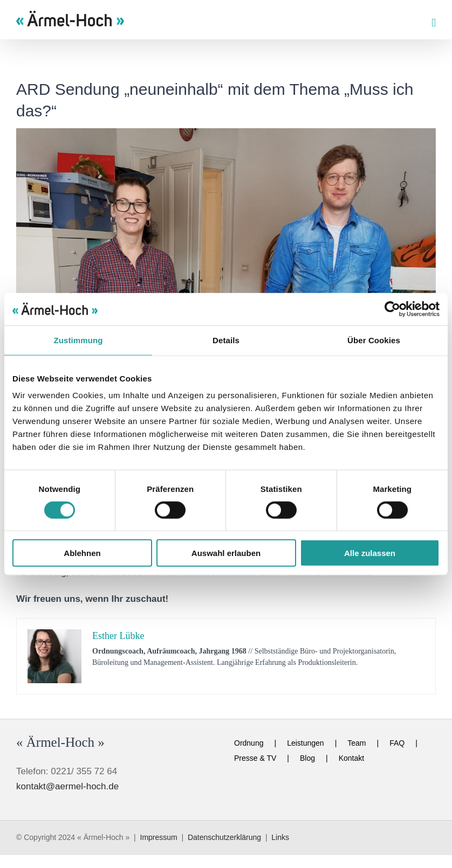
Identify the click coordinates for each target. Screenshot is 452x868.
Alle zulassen (370, 553)
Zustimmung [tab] (78, 340)
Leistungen (306, 743)
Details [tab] (226, 340)
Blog (307, 758)
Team (357, 743)
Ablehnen (82, 553)
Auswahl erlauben (226, 553)
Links (280, 837)
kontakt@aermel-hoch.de (67, 786)
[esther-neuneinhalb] (226, 283)
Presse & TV (255, 758)
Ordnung (249, 743)
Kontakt (351, 758)
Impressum (159, 837)
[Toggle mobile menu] (434, 23)
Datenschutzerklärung (224, 837)
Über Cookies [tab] (374, 340)
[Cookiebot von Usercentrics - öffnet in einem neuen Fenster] (392, 309)
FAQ (397, 743)
